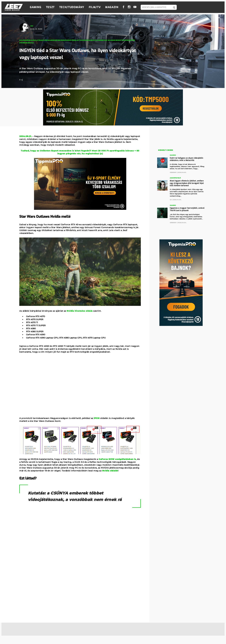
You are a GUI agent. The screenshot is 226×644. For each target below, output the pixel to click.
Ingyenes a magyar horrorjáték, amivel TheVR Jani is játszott (187, 209)
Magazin (112, 7)
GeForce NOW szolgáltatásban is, (118, 459)
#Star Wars (107, 40)
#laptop (79, 40)
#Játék (71, 40)
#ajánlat (34, 40)
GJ (171, 199)
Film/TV (95, 7)
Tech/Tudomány (72, 7)
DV (32, 26)
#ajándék (24, 40)
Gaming (36, 7)
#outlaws (96, 40)
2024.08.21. (26, 136)
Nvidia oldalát (110, 471)
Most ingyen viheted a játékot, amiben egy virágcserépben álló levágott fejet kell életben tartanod (187, 183)
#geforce (58, 40)
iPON (97, 418)
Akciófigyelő (175, 178)
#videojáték (129, 40)
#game (49, 40)
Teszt (50, 7)
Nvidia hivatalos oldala (80, 311)
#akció (43, 40)
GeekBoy (173, 172)
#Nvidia (87, 40)
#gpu (65, 40)
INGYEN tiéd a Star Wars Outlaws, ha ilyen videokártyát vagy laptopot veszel (70, 54)
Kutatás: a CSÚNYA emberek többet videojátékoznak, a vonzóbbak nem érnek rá (80, 500)
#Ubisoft (118, 40)
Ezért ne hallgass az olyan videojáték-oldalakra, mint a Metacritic (187, 159)
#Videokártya (26, 43)
